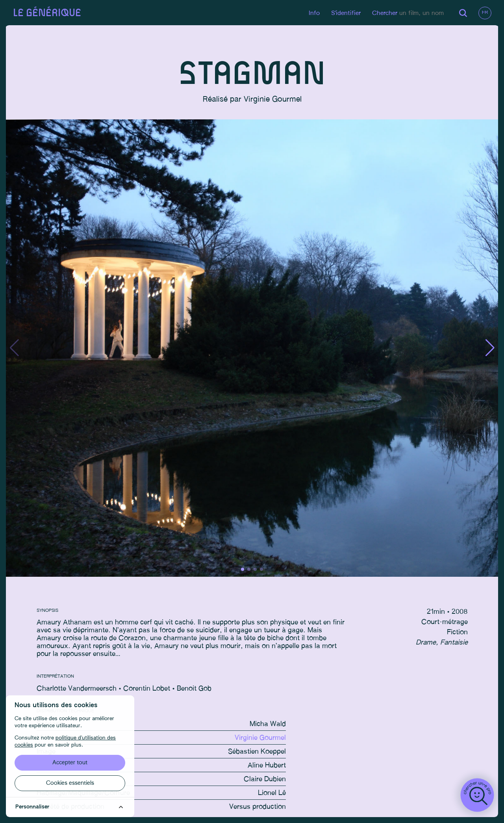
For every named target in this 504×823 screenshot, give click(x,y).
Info (313, 13)
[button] (489, 349)
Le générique (48, 13)
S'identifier (345, 13)
